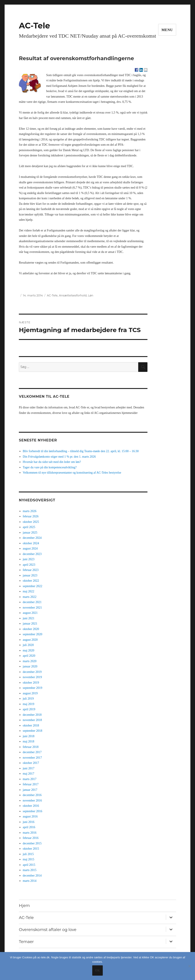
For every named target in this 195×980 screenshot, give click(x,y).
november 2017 (32, 758)
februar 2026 (31, 516)
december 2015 (32, 843)
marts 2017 (30, 779)
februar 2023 (31, 570)
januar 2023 (30, 575)
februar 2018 (31, 747)
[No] (190, 966)
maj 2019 (29, 704)
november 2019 (32, 677)
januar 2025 (30, 533)
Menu (167, 30)
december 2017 (32, 752)
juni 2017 (29, 768)
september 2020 (33, 634)
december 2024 (32, 538)
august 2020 (30, 640)
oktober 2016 (31, 806)
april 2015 (29, 865)
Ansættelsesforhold (73, 295)
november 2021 (32, 608)
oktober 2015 (31, 849)
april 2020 (29, 656)
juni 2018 (29, 736)
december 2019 (32, 672)
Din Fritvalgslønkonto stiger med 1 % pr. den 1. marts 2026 (59, 457)
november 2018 (32, 720)
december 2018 (32, 715)
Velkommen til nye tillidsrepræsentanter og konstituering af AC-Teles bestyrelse (72, 473)
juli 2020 (28, 645)
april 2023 (29, 565)
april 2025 (29, 527)
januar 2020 (30, 666)
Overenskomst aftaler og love (48, 930)
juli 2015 (28, 854)
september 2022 (33, 586)
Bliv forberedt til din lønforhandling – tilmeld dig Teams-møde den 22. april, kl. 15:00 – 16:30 (81, 451)
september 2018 (33, 731)
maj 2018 (29, 741)
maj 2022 (29, 591)
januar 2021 (30, 624)
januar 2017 (30, 790)
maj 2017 (29, 774)
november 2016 (32, 801)
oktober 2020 (31, 629)
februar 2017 (31, 784)
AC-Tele (34, 26)
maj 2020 (29, 650)
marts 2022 (30, 597)
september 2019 (33, 688)
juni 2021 (29, 618)
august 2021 (30, 613)
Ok (97, 970)
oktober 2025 (31, 522)
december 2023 (32, 554)
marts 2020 (30, 661)
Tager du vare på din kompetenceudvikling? (50, 467)
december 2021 (32, 602)
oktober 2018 (31, 725)
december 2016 (32, 795)
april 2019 (29, 709)
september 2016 (33, 811)
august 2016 (30, 816)
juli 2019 (28, 699)
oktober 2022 (31, 581)
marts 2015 (30, 870)
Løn (91, 295)
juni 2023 (29, 559)
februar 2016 (31, 838)
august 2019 (30, 693)
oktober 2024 (31, 543)
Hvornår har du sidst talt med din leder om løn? (52, 462)
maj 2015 (29, 859)
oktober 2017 (31, 763)
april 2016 (29, 827)
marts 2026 (30, 511)
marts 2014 (30, 881)
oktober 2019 (31, 683)
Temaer (26, 942)
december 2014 (32, 876)
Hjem (24, 906)
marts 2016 (30, 833)
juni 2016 (29, 822)
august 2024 (30, 549)
